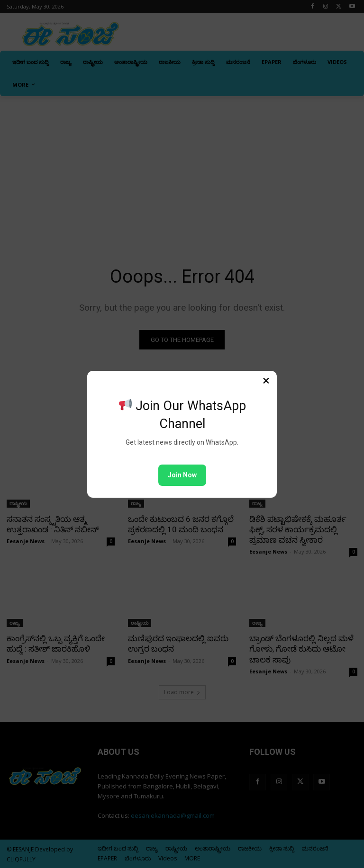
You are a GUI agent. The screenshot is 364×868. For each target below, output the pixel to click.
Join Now (182, 475)
